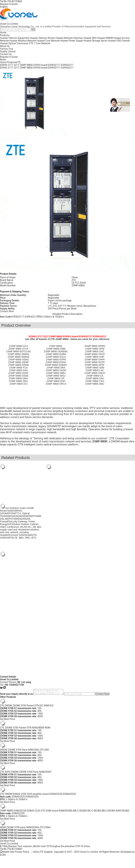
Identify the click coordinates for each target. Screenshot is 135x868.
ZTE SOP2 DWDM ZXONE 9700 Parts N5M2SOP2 (26, 772)
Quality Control (8, 51)
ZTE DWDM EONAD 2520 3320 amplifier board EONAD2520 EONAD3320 (38, 794)
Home (3, 33)
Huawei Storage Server (95, 41)
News (3, 60)
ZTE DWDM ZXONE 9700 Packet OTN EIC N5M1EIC (27, 706)
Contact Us (6, 54)
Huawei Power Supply (72, 41)
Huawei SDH (90, 38)
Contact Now (7, 311)
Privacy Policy (22, 852)
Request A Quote (9, 4)
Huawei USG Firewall (119, 41)
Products (5, 35)
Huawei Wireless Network (23, 41)
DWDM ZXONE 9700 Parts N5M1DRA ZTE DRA (24, 750)
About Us (5, 46)
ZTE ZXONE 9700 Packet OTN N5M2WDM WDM (25, 728)
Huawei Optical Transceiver (14, 43)
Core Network (43, 43)
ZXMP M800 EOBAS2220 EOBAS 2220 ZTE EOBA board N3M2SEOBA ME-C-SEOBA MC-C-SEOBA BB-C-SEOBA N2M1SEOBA (65, 811)
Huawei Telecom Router (42, 38)
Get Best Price (7, 719)
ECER (3, 855)
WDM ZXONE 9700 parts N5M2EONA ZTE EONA (25, 827)
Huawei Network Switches (69, 38)
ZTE (31, 43)
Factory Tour (7, 49)
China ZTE (38, 852)
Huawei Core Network (48, 41)
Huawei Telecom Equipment (15, 38)
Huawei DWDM (105, 38)
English (4, 7)
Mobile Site (7, 852)
